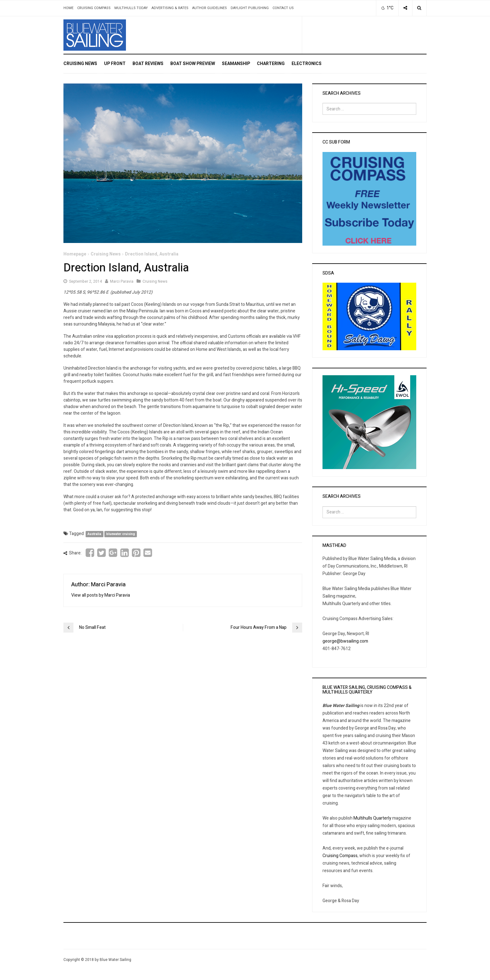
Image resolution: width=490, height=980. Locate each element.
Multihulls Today (131, 8)
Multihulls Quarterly (372, 818)
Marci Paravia (122, 281)
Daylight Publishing (250, 8)
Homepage (75, 254)
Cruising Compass (94, 8)
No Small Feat (92, 627)
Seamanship (236, 64)
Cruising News (80, 64)
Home (68, 8)
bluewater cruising (121, 534)
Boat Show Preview (193, 64)
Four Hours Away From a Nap (259, 627)
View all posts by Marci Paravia (101, 595)
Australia (94, 534)
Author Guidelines (210, 8)
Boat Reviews (148, 64)
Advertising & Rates (170, 8)
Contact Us (283, 8)
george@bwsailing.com (345, 641)
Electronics (307, 64)
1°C (387, 8)
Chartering (271, 64)
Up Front (115, 64)
